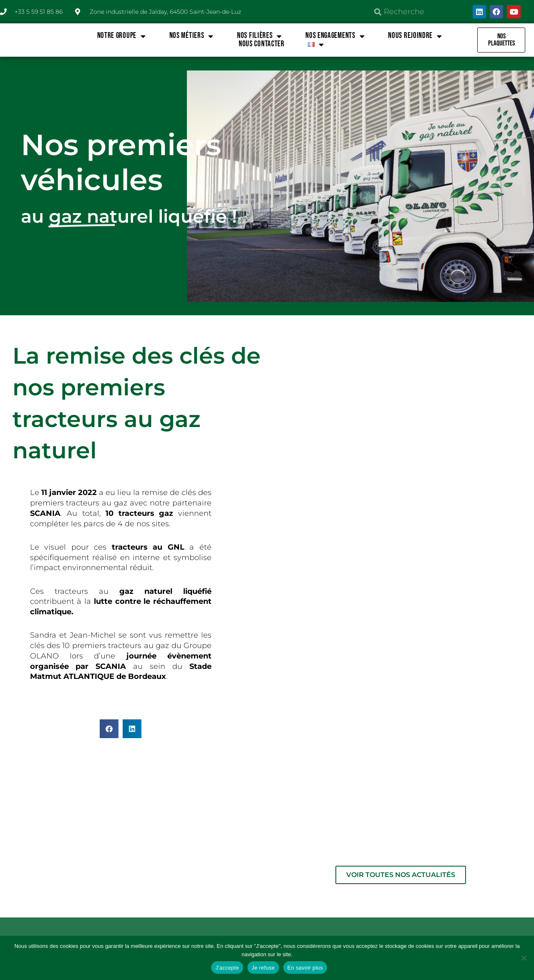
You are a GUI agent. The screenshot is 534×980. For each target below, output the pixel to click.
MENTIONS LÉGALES (335, 839)
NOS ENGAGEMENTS (335, 36)
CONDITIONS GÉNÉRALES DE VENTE (467, 843)
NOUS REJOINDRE (415, 36)
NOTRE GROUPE (122, 36)
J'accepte (227, 968)
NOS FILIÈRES (259, 36)
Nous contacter (262, 44)
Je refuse (263, 968)
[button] (109, 729)
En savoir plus (305, 968)
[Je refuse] (524, 958)
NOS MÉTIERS (191, 36)
